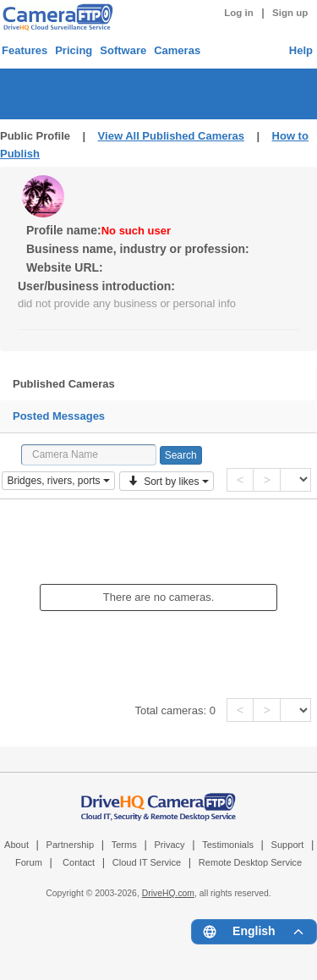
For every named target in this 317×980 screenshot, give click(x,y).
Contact (79, 862)
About (16, 845)
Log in (239, 13)
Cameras (177, 50)
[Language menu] (254, 932)
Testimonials (228, 845)
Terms (124, 845)
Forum (29, 862)
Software (123, 50)
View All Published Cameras (171, 136)
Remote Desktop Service (250, 862)
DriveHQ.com (168, 893)
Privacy (169, 845)
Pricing (74, 50)
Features (25, 50)
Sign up (290, 13)
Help (301, 50)
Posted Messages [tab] (59, 416)
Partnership (71, 845)
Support (288, 845)
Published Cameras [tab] (64, 384)
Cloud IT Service (147, 862)
